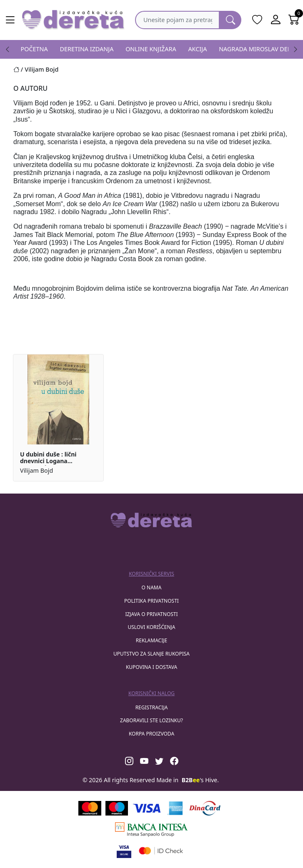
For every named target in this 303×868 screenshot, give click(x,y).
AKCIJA (197, 49)
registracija (152, 707)
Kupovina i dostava (151, 667)
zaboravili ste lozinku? (151, 720)
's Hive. (200, 780)
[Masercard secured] (161, 851)
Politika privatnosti (151, 601)
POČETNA (34, 49)
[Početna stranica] (19, 69)
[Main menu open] (10, 20)
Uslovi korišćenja (151, 627)
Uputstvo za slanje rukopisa (151, 654)
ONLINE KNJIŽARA (151, 49)
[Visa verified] (124, 851)
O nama (152, 587)
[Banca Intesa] (151, 829)
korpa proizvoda (151, 734)
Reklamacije (151, 640)
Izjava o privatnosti (151, 614)
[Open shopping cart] (294, 20)
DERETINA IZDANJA (87, 49)
